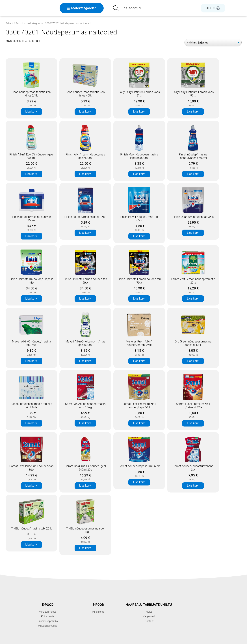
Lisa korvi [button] (31, 112)
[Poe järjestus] (213, 42)
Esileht (9, 23)
